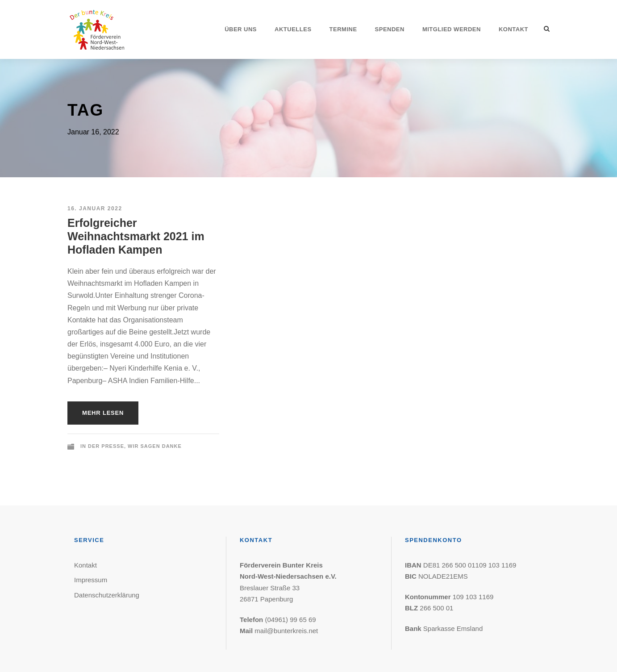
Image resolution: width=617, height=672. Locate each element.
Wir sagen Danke (155, 446)
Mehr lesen (103, 413)
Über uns (241, 29)
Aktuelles (293, 29)
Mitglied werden (452, 29)
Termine (343, 29)
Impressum (91, 580)
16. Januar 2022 (95, 209)
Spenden (390, 29)
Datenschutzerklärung (107, 595)
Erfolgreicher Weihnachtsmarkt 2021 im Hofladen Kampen (136, 236)
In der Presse (102, 446)
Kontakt (513, 29)
